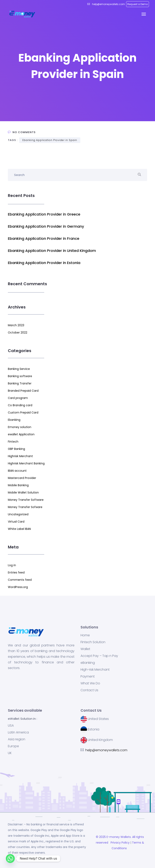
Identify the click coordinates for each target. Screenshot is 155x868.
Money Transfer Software (26, 500)
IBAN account (17, 471)
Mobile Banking (18, 485)
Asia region (17, 739)
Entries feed (16, 572)
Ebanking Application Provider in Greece (44, 214)
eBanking (88, 663)
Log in (12, 565)
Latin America (18, 732)
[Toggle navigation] (144, 14)
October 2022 (18, 332)
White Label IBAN (19, 529)
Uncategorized (18, 514)
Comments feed (20, 580)
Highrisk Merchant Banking (26, 463)
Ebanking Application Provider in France (44, 238)
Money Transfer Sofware (25, 507)
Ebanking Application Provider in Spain (50, 140)
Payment (88, 677)
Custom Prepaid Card (23, 412)
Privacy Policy (120, 843)
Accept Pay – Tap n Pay (99, 656)
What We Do (90, 683)
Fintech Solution (93, 642)
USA (11, 726)
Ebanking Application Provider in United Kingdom (52, 251)
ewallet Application (21, 434)
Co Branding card (20, 405)
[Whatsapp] (10, 859)
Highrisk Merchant (20, 456)
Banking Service (19, 369)
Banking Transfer (20, 383)
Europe (13, 746)
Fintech (13, 442)
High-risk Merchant (95, 670)
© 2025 (101, 837)
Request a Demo (138, 4)
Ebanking (14, 420)
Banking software (20, 376)
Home (85, 635)
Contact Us (89, 690)
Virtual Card (16, 522)
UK (10, 753)
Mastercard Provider (22, 478)
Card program (18, 398)
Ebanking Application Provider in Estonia (44, 263)
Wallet (85, 649)
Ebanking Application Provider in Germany (46, 226)
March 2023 (16, 325)
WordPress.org (18, 587)
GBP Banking (16, 449)
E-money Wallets (119, 837)
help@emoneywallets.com (108, 4)
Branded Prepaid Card (23, 391)
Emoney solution (20, 427)
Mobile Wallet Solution (23, 492)
